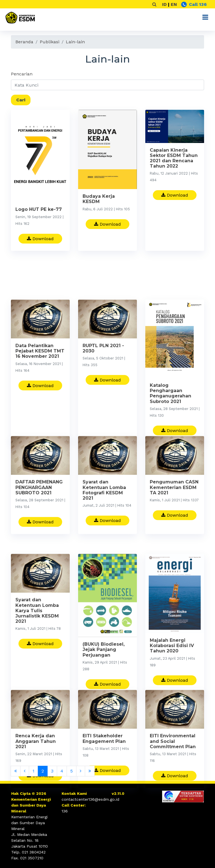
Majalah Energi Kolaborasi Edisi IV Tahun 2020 (172, 677)
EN (174, 4)
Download (40, 239)
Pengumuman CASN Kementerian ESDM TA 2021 (174, 509)
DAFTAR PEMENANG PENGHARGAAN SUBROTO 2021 (39, 509)
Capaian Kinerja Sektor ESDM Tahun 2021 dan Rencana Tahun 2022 (174, 159)
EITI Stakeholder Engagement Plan (104, 760)
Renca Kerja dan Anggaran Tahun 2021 (36, 763)
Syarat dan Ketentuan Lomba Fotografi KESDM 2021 (104, 512)
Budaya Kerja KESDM (99, 199)
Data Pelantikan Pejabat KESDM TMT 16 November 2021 (40, 382)
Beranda (24, 42)
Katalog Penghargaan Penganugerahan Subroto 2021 (170, 425)
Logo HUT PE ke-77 (39, 210)
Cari (21, 100)
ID (164, 4)
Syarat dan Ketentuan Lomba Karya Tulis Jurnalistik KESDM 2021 (37, 642)
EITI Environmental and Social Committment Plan (173, 763)
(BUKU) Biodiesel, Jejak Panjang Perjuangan (104, 681)
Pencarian (22, 74)
